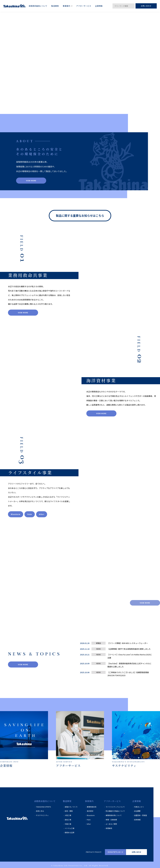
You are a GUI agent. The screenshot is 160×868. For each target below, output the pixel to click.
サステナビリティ (42, 816)
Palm (89, 820)
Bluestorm (91, 816)
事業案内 (89, 802)
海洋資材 (90, 811)
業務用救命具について (114, 816)
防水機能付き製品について (115, 811)
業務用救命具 (92, 807)
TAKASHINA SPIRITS (43, 807)
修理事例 (109, 829)
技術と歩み (40, 811)
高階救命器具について (45, 802)
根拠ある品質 (70, 833)
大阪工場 (68, 816)
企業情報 (137, 802)
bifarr (89, 824)
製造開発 (67, 802)
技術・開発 (69, 811)
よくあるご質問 (111, 824)
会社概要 (137, 811)
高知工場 (68, 820)
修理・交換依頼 (111, 820)
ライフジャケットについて (115, 807)
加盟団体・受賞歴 (141, 816)
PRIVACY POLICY (94, 852)
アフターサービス (112, 802)
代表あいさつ (139, 807)
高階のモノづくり (71, 807)
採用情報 (137, 820)
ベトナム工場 (70, 829)
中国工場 (68, 824)
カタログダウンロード (115, 852)
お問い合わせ (146, 6)
